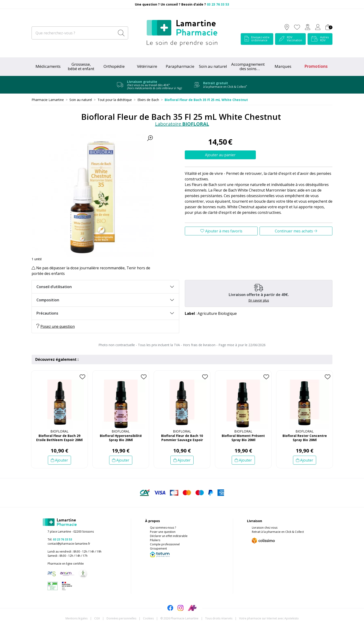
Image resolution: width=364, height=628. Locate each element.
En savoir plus (259, 300)
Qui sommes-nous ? (163, 528)
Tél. (60, 539)
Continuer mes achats (296, 231)
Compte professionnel (165, 544)
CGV (97, 618)
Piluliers (155, 540)
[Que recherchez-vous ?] (74, 33)
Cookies (148, 618)
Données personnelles (121, 618)
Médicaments (48, 66)
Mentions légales (76, 618)
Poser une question (163, 532)
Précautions (47, 313)
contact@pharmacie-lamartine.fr (69, 544)
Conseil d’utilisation (54, 287)
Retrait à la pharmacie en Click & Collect (278, 532)
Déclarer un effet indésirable (169, 536)
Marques (283, 66)
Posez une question (56, 326)
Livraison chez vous (265, 528)
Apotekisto (269, 618)
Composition (48, 300)
